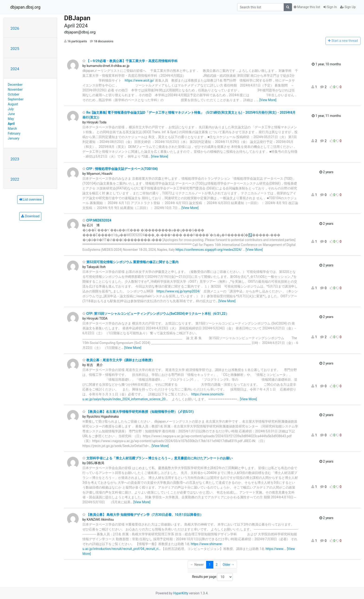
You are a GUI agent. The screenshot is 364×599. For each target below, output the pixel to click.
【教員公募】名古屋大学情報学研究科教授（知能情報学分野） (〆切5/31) (138, 412)
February (14, 133)
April (11, 124)
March (13, 129)
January (14, 138)
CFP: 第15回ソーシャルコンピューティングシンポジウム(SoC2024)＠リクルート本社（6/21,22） (156, 314)
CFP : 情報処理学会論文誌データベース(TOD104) (120, 169)
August (13, 104)
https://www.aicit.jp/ (139, 80)
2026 (15, 28)
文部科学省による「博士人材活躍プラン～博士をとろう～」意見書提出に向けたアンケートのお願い (157, 458)
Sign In (330, 7)
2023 (15, 159)
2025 (15, 49)
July (11, 109)
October (14, 94)
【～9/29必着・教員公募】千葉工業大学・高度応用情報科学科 (130, 61)
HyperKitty (181, 593)
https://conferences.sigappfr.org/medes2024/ (209, 250)
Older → (229, 565)
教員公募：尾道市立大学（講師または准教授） (118, 360)
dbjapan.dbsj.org (25, 7)
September (16, 99)
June (11, 114)
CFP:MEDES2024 (97, 220)
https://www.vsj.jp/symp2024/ (178, 291)
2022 (15, 179)
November (15, 89)
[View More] (268, 100)
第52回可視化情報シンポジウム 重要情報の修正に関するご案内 (130, 262)
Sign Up (348, 7)
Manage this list (307, 7)
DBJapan (77, 18)
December (15, 85)
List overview (30, 199)
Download (30, 216)
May (11, 119)
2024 (15, 69)
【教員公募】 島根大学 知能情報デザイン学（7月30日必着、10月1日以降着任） (143, 515)
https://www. (275, 549)
